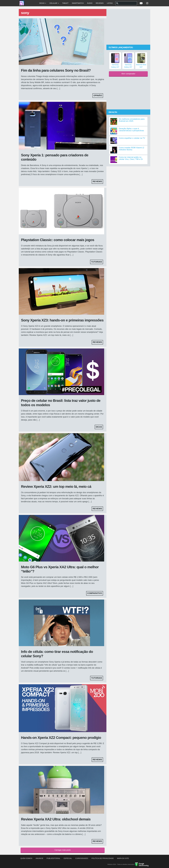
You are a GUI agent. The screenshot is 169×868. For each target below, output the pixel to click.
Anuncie (39, 858)
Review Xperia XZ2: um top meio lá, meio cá (56, 487)
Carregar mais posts (63, 850)
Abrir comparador (128, 74)
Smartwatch (78, 3)
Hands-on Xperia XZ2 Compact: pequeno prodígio (61, 738)
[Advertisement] (128, 27)
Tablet (65, 3)
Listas (110, 3)
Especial (68, 858)
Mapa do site (123, 858)
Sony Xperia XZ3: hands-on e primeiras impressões (62, 320)
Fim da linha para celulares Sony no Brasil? (56, 70)
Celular (54, 3)
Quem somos (26, 858)
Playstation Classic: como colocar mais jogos (58, 240)
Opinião (98, 96)
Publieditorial (53, 858)
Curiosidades (82, 858)
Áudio (90, 3)
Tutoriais (97, 262)
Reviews (100, 3)
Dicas (43, 3)
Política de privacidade (103, 858)
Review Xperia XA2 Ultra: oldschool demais (56, 819)
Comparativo (95, 593)
